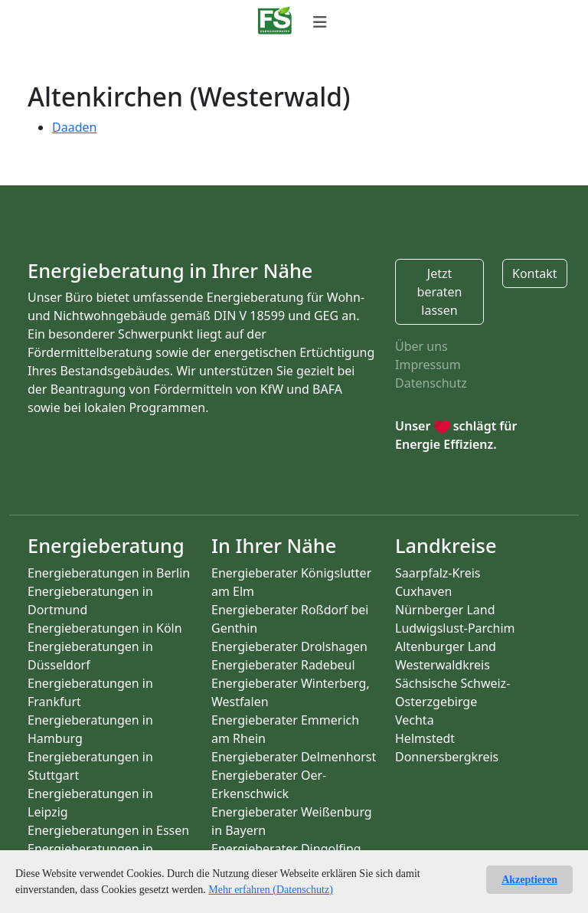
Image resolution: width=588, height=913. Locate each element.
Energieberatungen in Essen (108, 830)
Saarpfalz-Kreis (438, 573)
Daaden (74, 127)
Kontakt (535, 273)
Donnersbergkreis (447, 757)
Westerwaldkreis (443, 665)
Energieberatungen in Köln (105, 628)
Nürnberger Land (445, 610)
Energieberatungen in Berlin (109, 573)
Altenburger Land (446, 646)
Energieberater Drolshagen (289, 646)
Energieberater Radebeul (283, 665)
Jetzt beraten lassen (440, 292)
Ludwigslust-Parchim (455, 628)
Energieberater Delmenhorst (294, 757)
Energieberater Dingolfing (286, 849)
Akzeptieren (529, 880)
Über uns (421, 346)
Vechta (415, 720)
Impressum (428, 365)
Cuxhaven (423, 591)
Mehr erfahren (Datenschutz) (270, 890)
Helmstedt (425, 738)
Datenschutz (431, 383)
